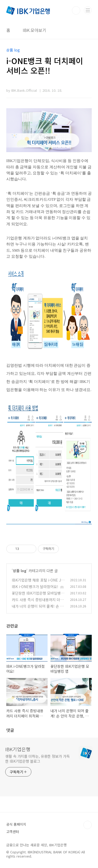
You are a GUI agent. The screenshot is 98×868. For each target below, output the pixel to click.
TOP (88, 825)
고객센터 (13, 832)
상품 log (20, 571)
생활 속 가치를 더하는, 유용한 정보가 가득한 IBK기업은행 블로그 (38, 759)
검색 (76, 10)
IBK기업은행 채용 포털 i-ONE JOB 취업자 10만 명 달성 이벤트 (38, 583)
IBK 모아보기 (34, 30)
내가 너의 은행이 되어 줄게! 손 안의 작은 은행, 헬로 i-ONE (38, 609)
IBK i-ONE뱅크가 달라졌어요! (35, 587)
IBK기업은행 (18, 749)
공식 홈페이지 (16, 824)
